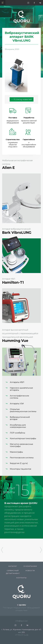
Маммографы (16, 452)
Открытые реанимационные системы (23, 410)
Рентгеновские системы (22, 458)
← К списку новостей (22, 99)
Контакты (21, 578)
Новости (30, 571)
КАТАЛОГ (13, 566)
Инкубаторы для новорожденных (18, 426)
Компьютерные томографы (23, 438)
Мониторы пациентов (20, 469)
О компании (30, 566)
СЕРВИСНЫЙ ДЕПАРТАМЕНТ (13, 572)
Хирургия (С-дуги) (19, 463)
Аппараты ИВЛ (17, 382)
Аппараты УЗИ (17, 404)
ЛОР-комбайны (17, 433)
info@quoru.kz (22, 621)
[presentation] (2, 549)
